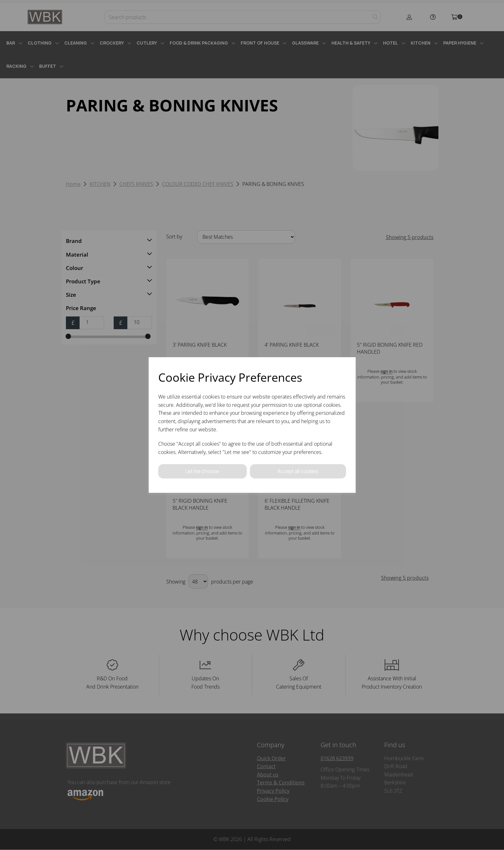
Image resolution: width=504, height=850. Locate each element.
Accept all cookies (298, 471)
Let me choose (202, 471)
